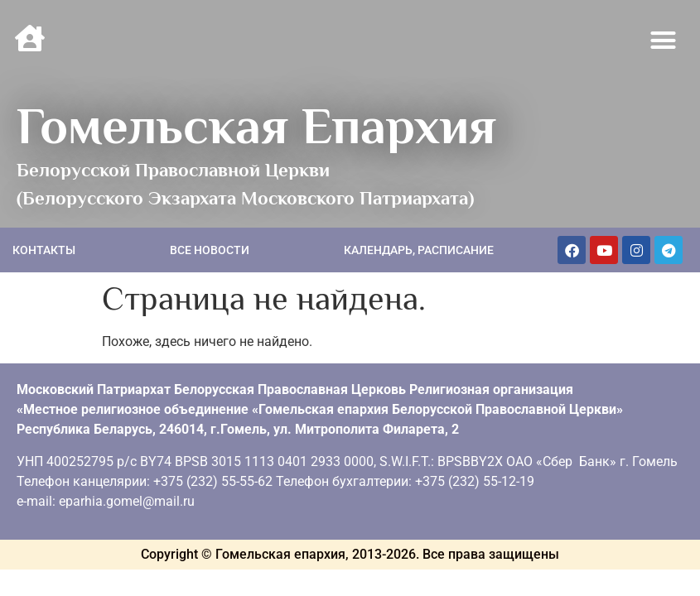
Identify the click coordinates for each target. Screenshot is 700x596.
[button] (664, 41)
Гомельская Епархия (256, 126)
